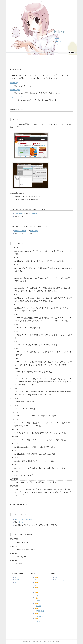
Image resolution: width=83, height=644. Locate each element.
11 (45, 601)
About (57, 38)
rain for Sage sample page (23, 519)
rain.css (20, 522)
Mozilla (58, 41)
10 (41, 611)
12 (35, 580)
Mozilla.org (14, 83)
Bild (16, 577)
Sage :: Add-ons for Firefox (19, 97)
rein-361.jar (34, 231)
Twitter (57, 45)
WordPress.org (59, 580)
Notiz (16, 582)
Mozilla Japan (15, 90)
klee (60, 32)
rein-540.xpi (33, 214)
